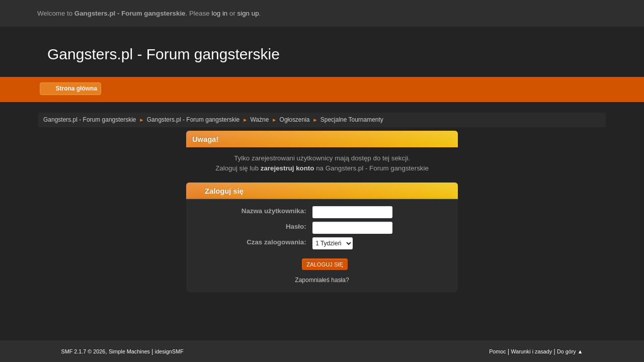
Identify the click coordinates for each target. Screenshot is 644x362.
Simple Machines (129, 351)
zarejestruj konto (288, 168)
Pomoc (498, 351)
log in (219, 13)
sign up (248, 13)
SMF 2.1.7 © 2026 (84, 351)
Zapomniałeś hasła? (322, 280)
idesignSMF (169, 351)
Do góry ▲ (570, 351)
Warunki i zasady (532, 351)
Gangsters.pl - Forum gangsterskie (164, 54)
